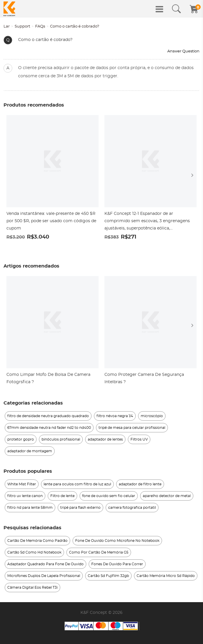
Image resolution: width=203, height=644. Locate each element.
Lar (7, 26)
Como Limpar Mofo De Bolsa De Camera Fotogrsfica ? (48, 378)
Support (22, 26)
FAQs (40, 26)
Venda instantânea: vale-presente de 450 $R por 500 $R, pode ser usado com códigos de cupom (51, 221)
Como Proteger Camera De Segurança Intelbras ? (144, 378)
